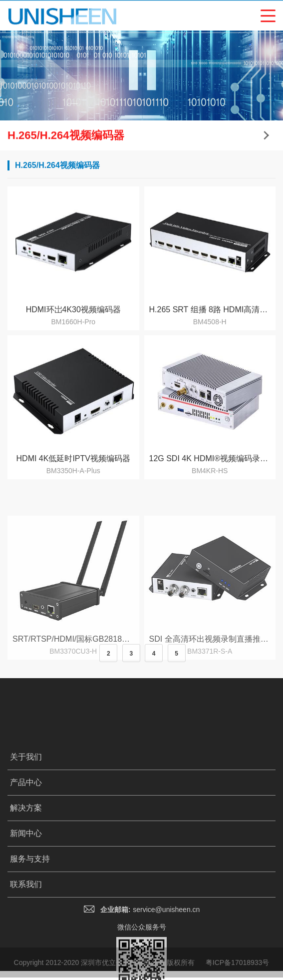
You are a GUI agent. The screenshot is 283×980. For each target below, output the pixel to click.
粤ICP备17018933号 (238, 971)
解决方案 (26, 879)
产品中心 (26, 854)
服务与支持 (30, 930)
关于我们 (26, 828)
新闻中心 (26, 905)
